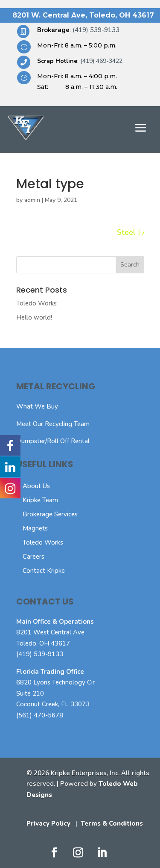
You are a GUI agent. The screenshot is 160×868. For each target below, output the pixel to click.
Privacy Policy (48, 824)
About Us (36, 486)
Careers (33, 557)
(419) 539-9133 (40, 654)
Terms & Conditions (112, 824)
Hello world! (34, 317)
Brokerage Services (50, 514)
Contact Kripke (44, 571)
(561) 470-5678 (40, 715)
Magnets (35, 528)
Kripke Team (40, 500)
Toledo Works (36, 303)
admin (32, 200)
